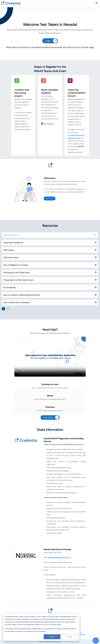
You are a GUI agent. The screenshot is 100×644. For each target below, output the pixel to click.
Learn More (50, 198)
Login (51, 41)
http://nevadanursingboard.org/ (59, 557)
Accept (52, 637)
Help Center (51, 418)
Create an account (75, 99)
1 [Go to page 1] (3, 309)
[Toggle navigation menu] (97, 3)
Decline (69, 637)
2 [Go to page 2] (8, 309)
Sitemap (82, 634)
